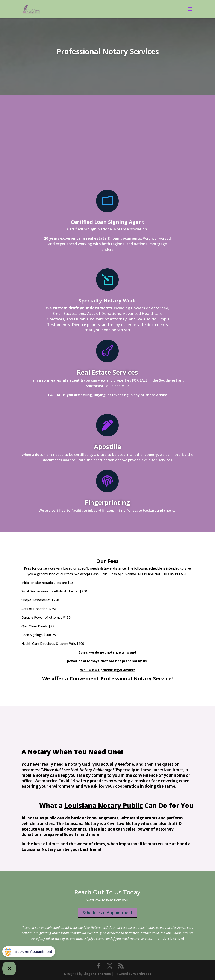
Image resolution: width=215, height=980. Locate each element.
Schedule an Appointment (107, 913)
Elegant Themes (97, 974)
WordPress (142, 974)
